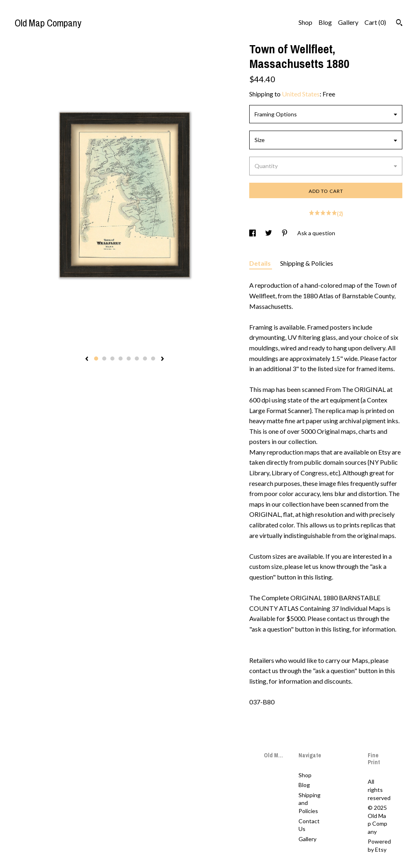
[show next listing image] (162, 359)
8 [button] (153, 359)
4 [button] (121, 359)
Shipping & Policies (307, 263)
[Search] (399, 24)
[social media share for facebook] (253, 233)
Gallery (348, 22)
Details (261, 263)
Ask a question (316, 233)
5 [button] (129, 359)
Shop (305, 22)
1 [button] (96, 359)
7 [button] (145, 359)
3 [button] (112, 359)
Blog (325, 22)
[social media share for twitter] (269, 233)
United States (301, 94)
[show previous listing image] (87, 359)
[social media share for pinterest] (285, 233)
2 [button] (104, 359)
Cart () (375, 22)
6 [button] (137, 359)
